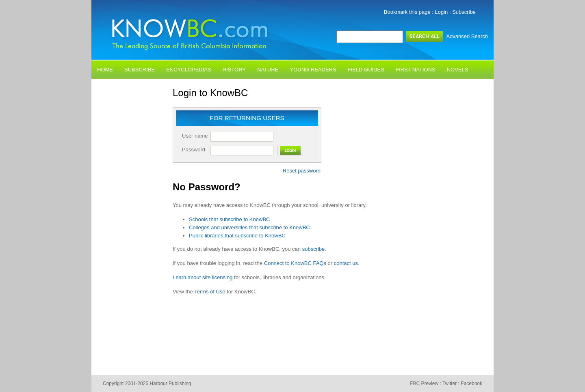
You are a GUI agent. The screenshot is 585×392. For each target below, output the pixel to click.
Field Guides (366, 70)
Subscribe (464, 12)
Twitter (450, 383)
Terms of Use (210, 292)
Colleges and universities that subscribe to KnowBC (249, 227)
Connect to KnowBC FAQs (295, 263)
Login (442, 12)
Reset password (302, 171)
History (234, 70)
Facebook (471, 383)
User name (195, 136)
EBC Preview (424, 383)
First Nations (416, 70)
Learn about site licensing (203, 277)
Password (194, 150)
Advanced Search (467, 36)
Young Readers (313, 70)
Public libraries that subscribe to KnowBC (237, 236)
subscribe (314, 249)
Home (105, 70)
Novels (458, 70)
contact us (346, 263)
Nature (268, 70)
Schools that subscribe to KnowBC (229, 219)
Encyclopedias (189, 70)
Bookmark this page (407, 12)
